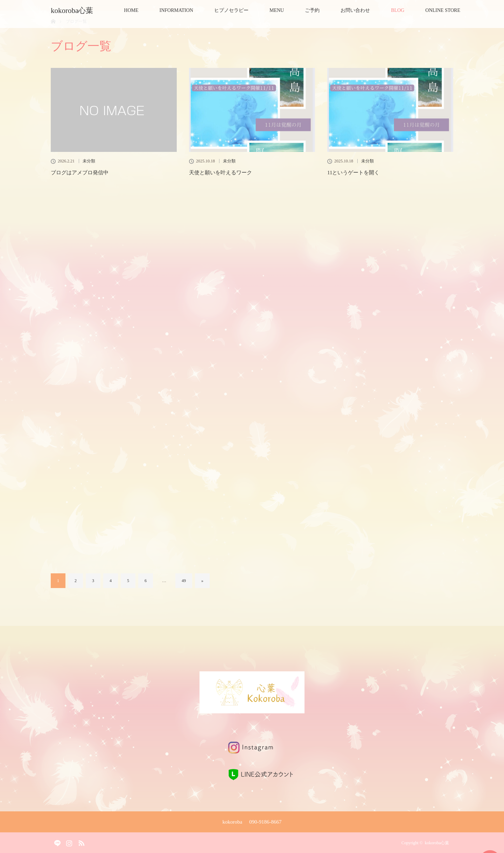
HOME (131, 10)
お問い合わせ (355, 10)
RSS (80, 841)
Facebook (56, 841)
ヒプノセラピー (231, 10)
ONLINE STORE (443, 10)
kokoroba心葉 (76, 11)
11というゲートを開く (353, 173)
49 (184, 581)
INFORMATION (176, 10)
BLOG (398, 10)
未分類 (89, 161)
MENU (277, 10)
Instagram (68, 841)
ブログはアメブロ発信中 (80, 173)
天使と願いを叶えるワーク (220, 173)
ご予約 (312, 10)
